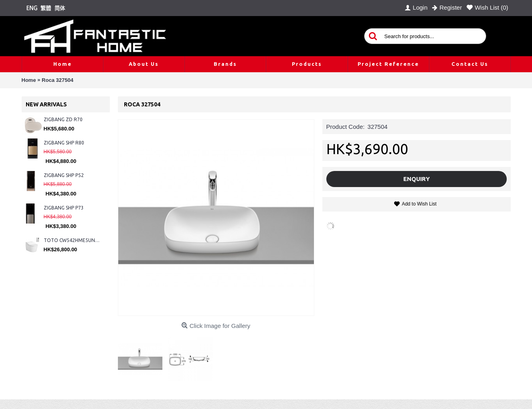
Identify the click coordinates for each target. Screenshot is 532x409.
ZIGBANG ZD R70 (63, 119)
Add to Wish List (419, 204)
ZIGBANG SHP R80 (64, 143)
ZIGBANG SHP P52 (64, 175)
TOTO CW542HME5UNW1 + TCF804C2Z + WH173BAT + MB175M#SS (73, 240)
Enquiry (417, 179)
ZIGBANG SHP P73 (64, 208)
